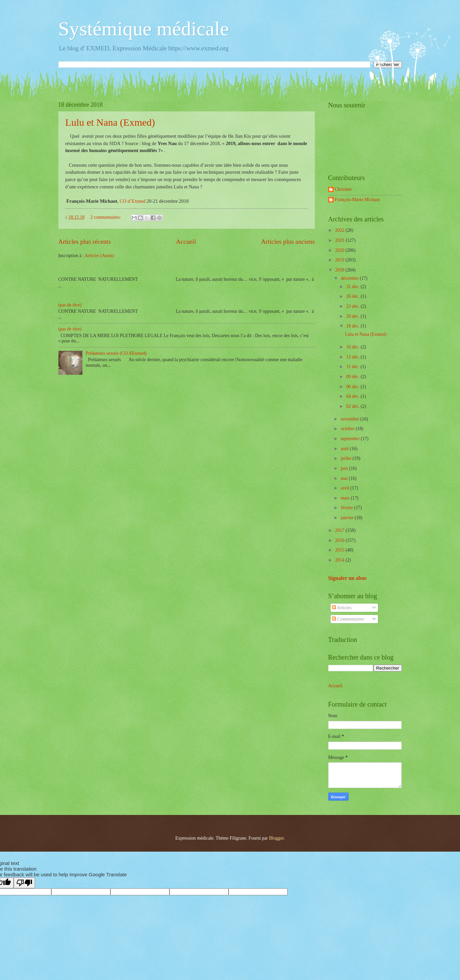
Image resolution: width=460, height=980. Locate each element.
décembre (350, 278)
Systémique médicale (144, 29)
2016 (340, 540)
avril (345, 488)
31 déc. (353, 287)
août (345, 449)
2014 (340, 560)
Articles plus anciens (288, 242)
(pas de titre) (70, 305)
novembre (350, 419)
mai (345, 478)
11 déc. (353, 367)
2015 (340, 550)
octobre (348, 429)
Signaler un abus (347, 578)
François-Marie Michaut (357, 200)
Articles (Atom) (99, 256)
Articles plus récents (85, 242)
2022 (340, 230)
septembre (351, 439)
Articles (342, 608)
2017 (340, 530)
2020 (340, 250)
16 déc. (353, 347)
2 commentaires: (106, 217)
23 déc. (353, 306)
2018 (340, 270)
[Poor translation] (24, 883)
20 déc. (353, 316)
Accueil (186, 242)
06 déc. (353, 387)
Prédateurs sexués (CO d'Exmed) (116, 353)
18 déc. (353, 326)
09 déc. (353, 377)
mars (346, 498)
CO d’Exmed (133, 201)
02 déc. (353, 406)
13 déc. (353, 357)
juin (345, 468)
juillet (347, 458)
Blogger (276, 838)
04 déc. (353, 396)
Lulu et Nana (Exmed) (110, 122)
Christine (343, 189)
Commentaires (348, 619)
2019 (340, 260)
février (347, 508)
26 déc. (353, 296)
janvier (348, 518)
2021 (340, 240)
